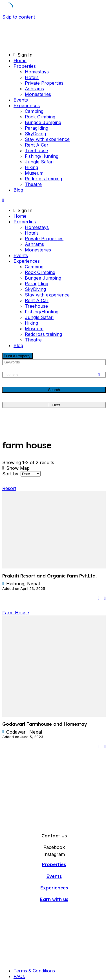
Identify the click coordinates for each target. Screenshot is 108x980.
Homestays (37, 72)
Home (20, 60)
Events (21, 100)
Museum (34, 173)
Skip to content (19, 17)
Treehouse (36, 150)
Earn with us (54, 899)
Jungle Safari (39, 162)
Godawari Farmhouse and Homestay (45, 724)
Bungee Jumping (43, 122)
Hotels (32, 77)
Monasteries (38, 94)
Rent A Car (37, 145)
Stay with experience (47, 139)
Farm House (16, 613)
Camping (34, 111)
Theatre (33, 184)
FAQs (19, 976)
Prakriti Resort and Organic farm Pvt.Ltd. (49, 576)
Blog (18, 190)
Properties (25, 66)
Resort (9, 488)
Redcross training (43, 179)
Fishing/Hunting (42, 156)
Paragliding (37, 128)
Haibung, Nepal (23, 584)
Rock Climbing (40, 117)
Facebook (54, 847)
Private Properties (44, 83)
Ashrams (34, 89)
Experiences (27, 105)
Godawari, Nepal (24, 732)
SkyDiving (35, 134)
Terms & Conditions (34, 971)
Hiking (31, 167)
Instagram (54, 854)
